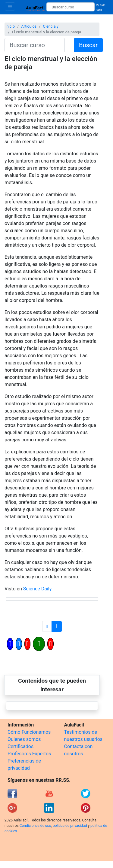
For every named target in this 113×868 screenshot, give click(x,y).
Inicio (10, 26)
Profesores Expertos (29, 754)
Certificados (20, 746)
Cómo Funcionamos (29, 732)
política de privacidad (70, 826)
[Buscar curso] (70, 7)
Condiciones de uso (35, 826)
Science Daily (37, 589)
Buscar (88, 45)
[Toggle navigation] (10, 6)
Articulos (29, 26)
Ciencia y (51, 26)
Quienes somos (24, 739)
